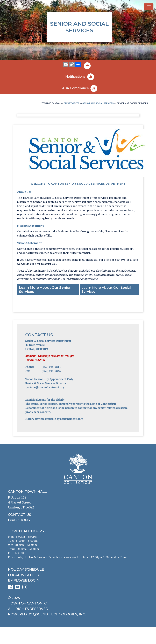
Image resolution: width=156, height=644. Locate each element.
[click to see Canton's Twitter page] (18, 588)
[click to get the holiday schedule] (78, 569)
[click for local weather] (78, 575)
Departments (71, 103)
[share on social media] (78, 64)
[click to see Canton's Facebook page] (11, 588)
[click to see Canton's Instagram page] (26, 588)
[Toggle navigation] (149, 7)
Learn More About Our (45, 290)
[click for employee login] (78, 580)
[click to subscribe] (78, 77)
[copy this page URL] (72, 64)
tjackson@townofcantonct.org (45, 387)
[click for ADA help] (78, 88)
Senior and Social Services (98, 103)
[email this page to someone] (66, 64)
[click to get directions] (78, 520)
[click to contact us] (78, 515)
